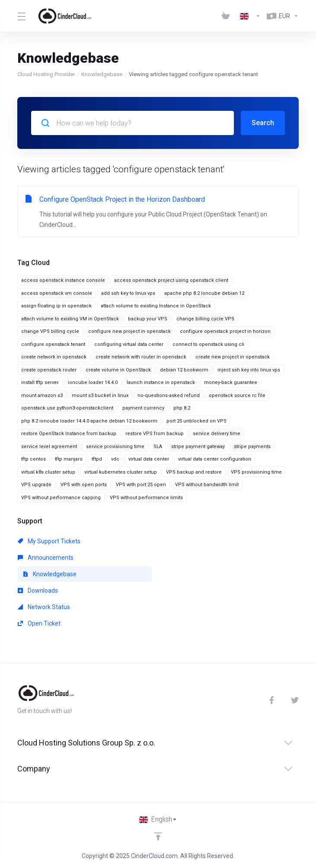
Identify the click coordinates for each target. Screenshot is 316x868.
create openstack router (49, 370)
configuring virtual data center (129, 344)
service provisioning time (115, 447)
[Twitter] (295, 700)
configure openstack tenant (53, 344)
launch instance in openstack (161, 382)
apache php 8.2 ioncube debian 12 (204, 293)
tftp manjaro (69, 459)
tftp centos (34, 459)
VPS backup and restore (194, 472)
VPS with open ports (84, 485)
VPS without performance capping (61, 498)
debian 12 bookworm (184, 370)
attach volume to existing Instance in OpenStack (156, 306)
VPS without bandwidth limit (207, 485)
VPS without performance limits (146, 498)
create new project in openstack (233, 357)
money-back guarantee (231, 382)
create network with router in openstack (141, 357)
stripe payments (252, 447)
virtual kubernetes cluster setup (121, 472)
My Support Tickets (49, 541)
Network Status (44, 607)
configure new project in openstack (129, 331)
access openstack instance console (63, 280)
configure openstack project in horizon (225, 331)
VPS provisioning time (256, 472)
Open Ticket (39, 623)
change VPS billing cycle (50, 331)
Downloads (38, 590)
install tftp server (40, 382)
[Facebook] (273, 700)
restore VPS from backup (155, 434)
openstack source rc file (237, 395)
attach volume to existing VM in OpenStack (70, 319)
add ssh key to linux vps (128, 293)
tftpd (97, 459)
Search (263, 123)
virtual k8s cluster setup (48, 472)
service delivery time (217, 434)
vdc (115, 459)
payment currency (143, 408)
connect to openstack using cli (208, 344)
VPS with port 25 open (141, 485)
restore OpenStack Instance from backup (69, 434)
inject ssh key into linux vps (249, 370)
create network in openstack (54, 357)
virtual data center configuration (215, 459)
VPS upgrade (36, 485)
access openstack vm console (57, 293)
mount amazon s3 (42, 395)
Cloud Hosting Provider (46, 74)
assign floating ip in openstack (56, 306)
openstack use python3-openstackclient (67, 408)
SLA (158, 447)
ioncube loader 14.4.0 (93, 382)
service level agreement (49, 447)
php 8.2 (182, 408)
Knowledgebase (102, 74)
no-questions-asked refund (169, 395)
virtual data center (149, 459)
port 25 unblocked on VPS (196, 421)
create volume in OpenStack (118, 370)
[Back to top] (158, 836)
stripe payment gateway (198, 447)
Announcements (46, 558)
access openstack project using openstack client (171, 280)
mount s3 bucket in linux (100, 395)
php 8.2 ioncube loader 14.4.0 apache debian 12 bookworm (89, 421)
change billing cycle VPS (205, 319)
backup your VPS (148, 319)
